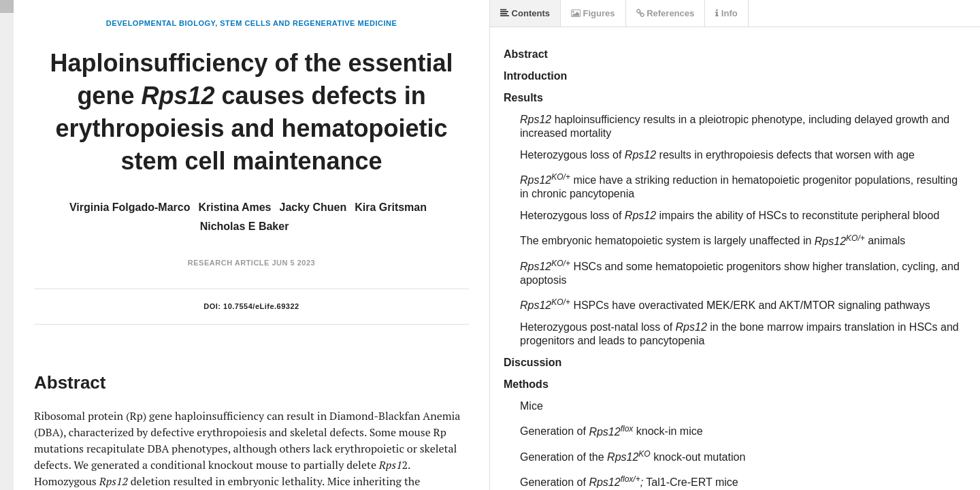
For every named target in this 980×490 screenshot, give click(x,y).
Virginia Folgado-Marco (130, 207)
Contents (525, 13)
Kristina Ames (234, 207)
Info (726, 13)
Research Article (229, 263)
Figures (593, 13)
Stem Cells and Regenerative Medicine (308, 23)
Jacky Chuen (313, 207)
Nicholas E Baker (245, 226)
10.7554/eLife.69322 (261, 306)
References (666, 13)
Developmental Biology (161, 23)
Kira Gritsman (391, 207)
